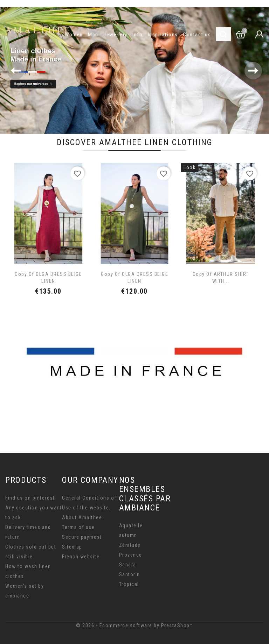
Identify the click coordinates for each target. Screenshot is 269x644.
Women (74, 35)
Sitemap (72, 547)
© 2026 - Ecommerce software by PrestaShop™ (134, 625)
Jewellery (115, 35)
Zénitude (130, 545)
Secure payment (82, 537)
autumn (128, 535)
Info (137, 35)
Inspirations (163, 35)
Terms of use (78, 527)
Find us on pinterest (30, 498)
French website (81, 557)
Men (93, 35)
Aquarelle (131, 525)
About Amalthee (82, 517)
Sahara (128, 565)
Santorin (130, 574)
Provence (131, 555)
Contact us (197, 35)
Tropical (129, 584)
